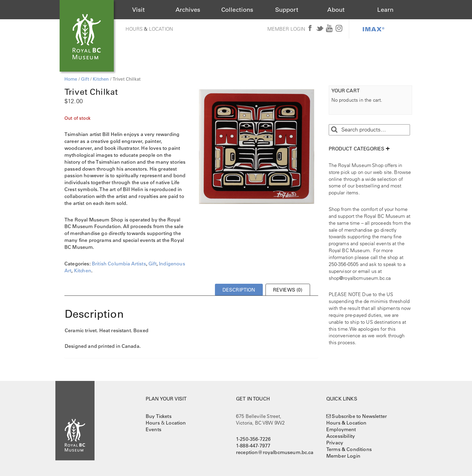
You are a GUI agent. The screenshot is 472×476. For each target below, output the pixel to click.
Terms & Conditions (349, 449)
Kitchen (101, 79)
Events (154, 429)
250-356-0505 (344, 264)
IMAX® (374, 29)
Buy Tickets (159, 416)
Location (161, 29)
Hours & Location (346, 423)
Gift (85, 79)
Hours (134, 29)
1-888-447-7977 (253, 446)
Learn (385, 10)
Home (71, 79)
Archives (188, 10)
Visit (139, 10)
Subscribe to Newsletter (359, 416)
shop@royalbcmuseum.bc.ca (360, 278)
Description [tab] (239, 290)
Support (287, 10)
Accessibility (341, 436)
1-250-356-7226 (253, 439)
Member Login (286, 29)
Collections (237, 10)
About (336, 10)
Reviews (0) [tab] (288, 290)
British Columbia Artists (119, 264)
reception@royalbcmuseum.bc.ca (275, 452)
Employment (341, 429)
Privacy (335, 443)
